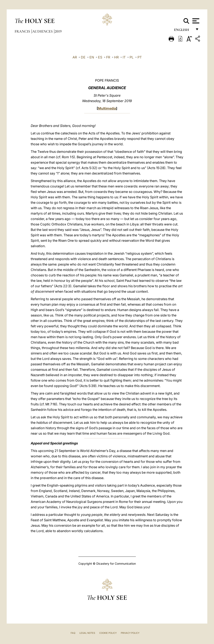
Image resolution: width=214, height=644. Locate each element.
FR (108, 57)
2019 (58, 31)
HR (116, 57)
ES (100, 57)
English (183, 31)
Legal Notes (87, 633)
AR (75, 57)
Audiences (43, 31)
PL (132, 57)
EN (92, 57)
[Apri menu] (195, 21)
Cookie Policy (108, 633)
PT (140, 57)
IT (124, 57)
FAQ (73, 633)
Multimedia (107, 108)
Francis (23, 31)
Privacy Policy (130, 633)
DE (83, 57)
